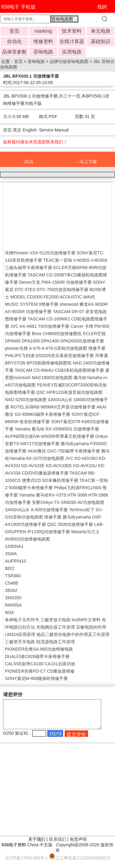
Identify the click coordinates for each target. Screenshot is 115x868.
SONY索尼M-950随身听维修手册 (36, 678)
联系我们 (58, 845)
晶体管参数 (14, 52)
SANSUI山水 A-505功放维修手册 (36, 510)
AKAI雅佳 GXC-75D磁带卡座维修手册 (64, 451)
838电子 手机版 (18, 7)
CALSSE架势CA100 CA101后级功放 (40, 664)
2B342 (11, 590)
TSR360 (13, 576)
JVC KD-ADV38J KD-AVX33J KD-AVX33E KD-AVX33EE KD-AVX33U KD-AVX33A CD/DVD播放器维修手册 (56, 466)
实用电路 (72, 52)
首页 (14, 31)
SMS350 (13, 598)
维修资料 (43, 41)
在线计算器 (72, 41)
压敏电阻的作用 (91, 627)
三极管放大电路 (56, 620)
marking (43, 31)
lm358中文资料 (86, 620)
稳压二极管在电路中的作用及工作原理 (73, 634)
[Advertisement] (54, 215)
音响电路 (43, 52)
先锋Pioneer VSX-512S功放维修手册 (40, 253)
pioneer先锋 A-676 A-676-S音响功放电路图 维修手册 (55, 348)
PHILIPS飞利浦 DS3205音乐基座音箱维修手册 (49, 356)
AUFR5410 (15, 561)
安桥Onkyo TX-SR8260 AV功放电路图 (68, 502)
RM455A (13, 605)
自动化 (14, 41)
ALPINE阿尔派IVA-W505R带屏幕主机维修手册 (50, 436)
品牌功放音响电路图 (69, 61)
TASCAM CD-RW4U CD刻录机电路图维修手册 (59, 370)
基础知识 (101, 41)
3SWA (11, 554)
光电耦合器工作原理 (56, 627)
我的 (102, 7)
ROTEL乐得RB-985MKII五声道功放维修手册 (53, 407)
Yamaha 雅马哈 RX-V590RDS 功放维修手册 (57, 429)
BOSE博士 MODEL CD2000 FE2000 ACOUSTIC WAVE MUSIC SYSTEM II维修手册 (55, 297)
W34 (9, 612)
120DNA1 (14, 546)
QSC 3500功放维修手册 (70, 524)
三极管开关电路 (20, 642)
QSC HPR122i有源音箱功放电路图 (69, 392)
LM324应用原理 (20, 634)
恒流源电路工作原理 (56, 642)
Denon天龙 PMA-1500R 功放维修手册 (55, 282)
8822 (10, 568)
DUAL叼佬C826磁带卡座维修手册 (37, 656)
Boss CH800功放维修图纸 (57, 334)
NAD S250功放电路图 (26, 400)
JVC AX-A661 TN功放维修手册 (40, 326)
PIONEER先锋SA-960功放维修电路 (39, 649)
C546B (11, 583)
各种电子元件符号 (22, 620)
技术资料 (72, 31)
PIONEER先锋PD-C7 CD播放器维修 (40, 671)
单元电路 (101, 31)
